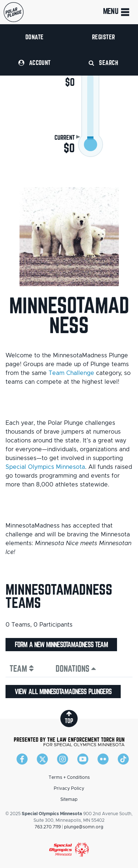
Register (104, 37)
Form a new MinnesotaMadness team (61, 645)
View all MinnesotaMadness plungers (63, 692)
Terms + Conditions (69, 777)
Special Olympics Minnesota (45, 467)
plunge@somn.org (84, 827)
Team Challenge (71, 373)
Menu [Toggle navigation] (117, 12)
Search (103, 63)
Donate (35, 37)
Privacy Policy (69, 788)
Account (35, 63)
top (69, 717)
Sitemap (69, 799)
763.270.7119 (48, 827)
